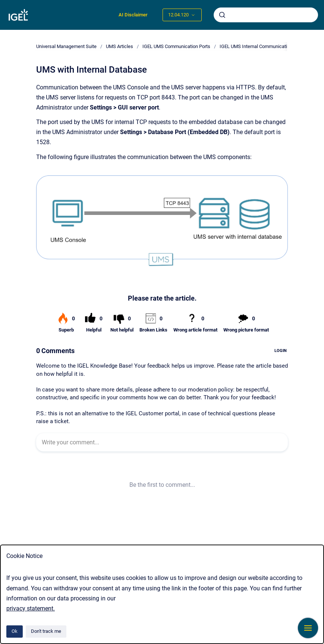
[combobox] (266, 15)
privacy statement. (31, 608)
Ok (15, 631)
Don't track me (46, 631)
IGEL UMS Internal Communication (256, 46)
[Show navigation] (308, 628)
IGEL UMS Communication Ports (176, 46)
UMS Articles (119, 46)
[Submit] (222, 15)
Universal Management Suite (66, 46)
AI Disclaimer (133, 15)
